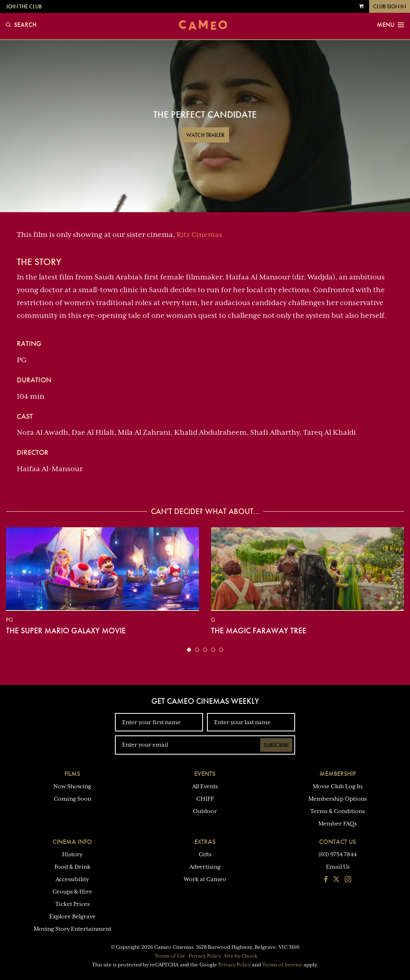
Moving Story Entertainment (72, 929)
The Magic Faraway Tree (259, 631)
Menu (390, 25)
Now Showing (72, 786)
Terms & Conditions (338, 811)
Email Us (338, 867)
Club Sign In (390, 6)
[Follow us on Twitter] (336, 880)
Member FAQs (338, 823)
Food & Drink (72, 867)
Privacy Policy (205, 956)
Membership (338, 774)
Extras (205, 842)
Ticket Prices (72, 904)
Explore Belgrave (72, 916)
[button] (189, 650)
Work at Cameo (205, 879)
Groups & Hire (72, 892)
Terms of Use (170, 956)
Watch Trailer (205, 135)
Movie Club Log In (338, 786)
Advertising (205, 867)
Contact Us (338, 842)
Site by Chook (241, 956)
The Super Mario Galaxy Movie (66, 631)
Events (205, 774)
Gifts (205, 854)
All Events (205, 786)
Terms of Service (282, 965)
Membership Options (338, 799)
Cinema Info (72, 842)
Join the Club (24, 6)
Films (72, 774)
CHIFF (205, 799)
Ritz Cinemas (199, 235)
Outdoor (205, 811)
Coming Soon (72, 799)
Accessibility (72, 879)
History (72, 854)
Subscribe (276, 745)
